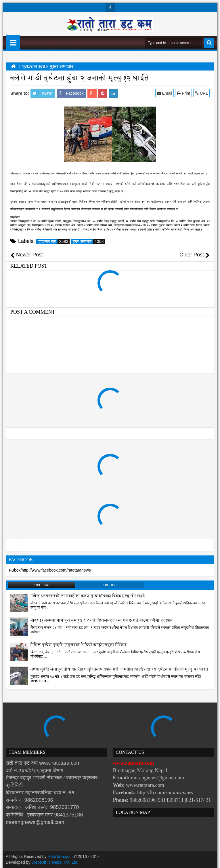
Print (183, 93)
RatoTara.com (60, 856)
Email (165, 93)
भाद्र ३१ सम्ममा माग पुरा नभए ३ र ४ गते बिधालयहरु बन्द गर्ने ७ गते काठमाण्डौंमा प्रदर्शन (102, 620)
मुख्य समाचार (89, 241)
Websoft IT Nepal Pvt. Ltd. (55, 862)
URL (201, 93)
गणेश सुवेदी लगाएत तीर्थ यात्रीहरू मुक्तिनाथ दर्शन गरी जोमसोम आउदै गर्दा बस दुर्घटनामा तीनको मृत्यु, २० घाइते (119, 669)
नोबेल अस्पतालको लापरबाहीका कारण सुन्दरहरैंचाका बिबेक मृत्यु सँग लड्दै (88, 596)
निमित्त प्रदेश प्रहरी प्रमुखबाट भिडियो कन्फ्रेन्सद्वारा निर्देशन (79, 645)
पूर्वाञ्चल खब (54, 241)
